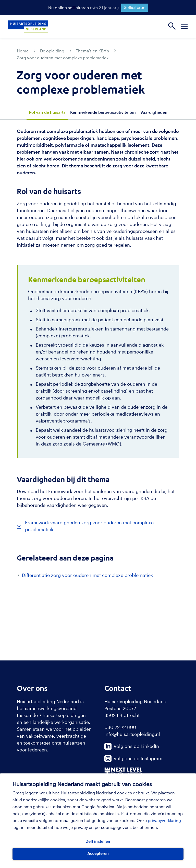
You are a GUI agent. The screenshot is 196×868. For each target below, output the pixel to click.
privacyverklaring (164, 820)
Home (23, 51)
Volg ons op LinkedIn (132, 746)
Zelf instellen (98, 842)
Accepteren (98, 854)
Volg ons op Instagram (133, 758)
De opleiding (52, 51)
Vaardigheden (154, 112)
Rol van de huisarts (47, 112)
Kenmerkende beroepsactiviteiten (103, 112)
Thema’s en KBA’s (92, 51)
